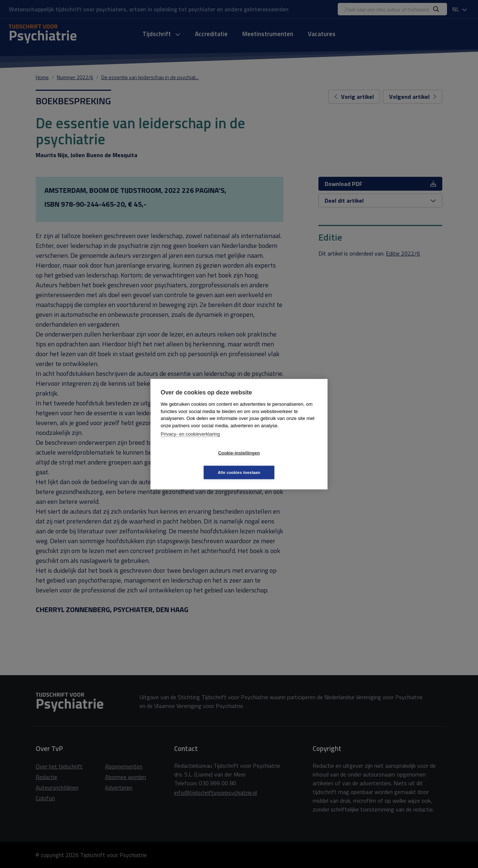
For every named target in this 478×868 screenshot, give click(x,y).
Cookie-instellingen (196, 463)
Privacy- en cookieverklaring (190, 443)
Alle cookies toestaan (283, 463)
